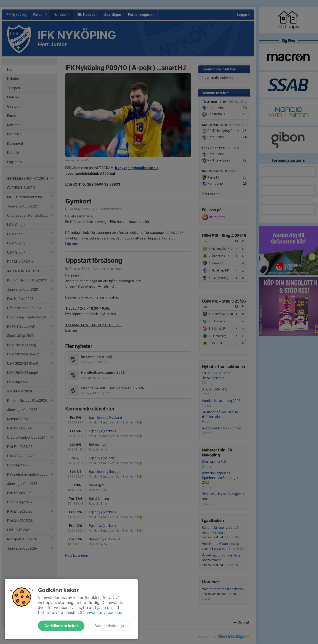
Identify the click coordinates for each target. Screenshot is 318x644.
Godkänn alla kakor (61, 626)
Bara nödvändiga (109, 626)
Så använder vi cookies (101, 612)
